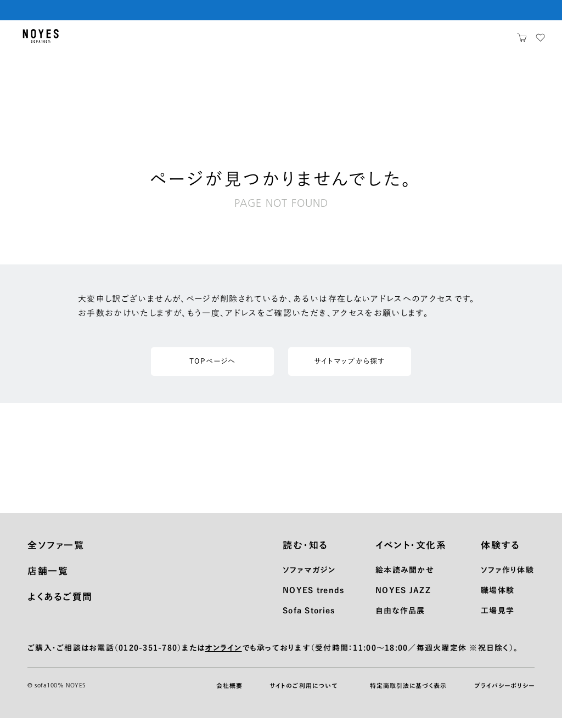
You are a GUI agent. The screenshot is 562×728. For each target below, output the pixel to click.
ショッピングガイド (179, 41)
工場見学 (498, 620)
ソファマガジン (309, 580)
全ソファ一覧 (56, 555)
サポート (305, 41)
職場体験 (498, 600)
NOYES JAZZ (403, 600)
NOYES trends (313, 600)
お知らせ (352, 41)
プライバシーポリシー (504, 695)
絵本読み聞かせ (405, 580)
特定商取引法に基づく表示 (408, 695)
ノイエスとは (439, 41)
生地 (122, 41)
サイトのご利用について (304, 695)
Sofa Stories (309, 620)
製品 (90, 41)
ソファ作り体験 (507, 580)
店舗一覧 (48, 581)
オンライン (223, 658)
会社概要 (229, 695)
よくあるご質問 (60, 606)
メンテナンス (251, 41)
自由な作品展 (400, 620)
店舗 (393, 41)
